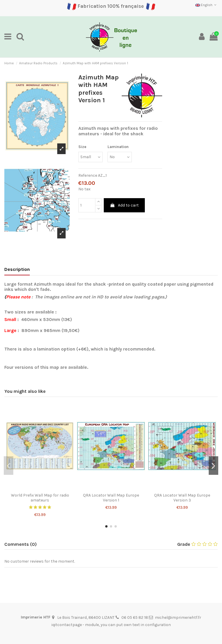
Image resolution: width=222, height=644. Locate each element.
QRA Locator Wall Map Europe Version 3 (182, 498)
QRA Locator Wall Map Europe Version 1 (111, 498)
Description (17, 269)
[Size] (90, 157)
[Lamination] (120, 157)
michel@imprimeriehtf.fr (178, 617)
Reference (88, 175)
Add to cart (124, 205)
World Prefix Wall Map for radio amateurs (40, 498)
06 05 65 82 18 (135, 617)
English (207, 5)
